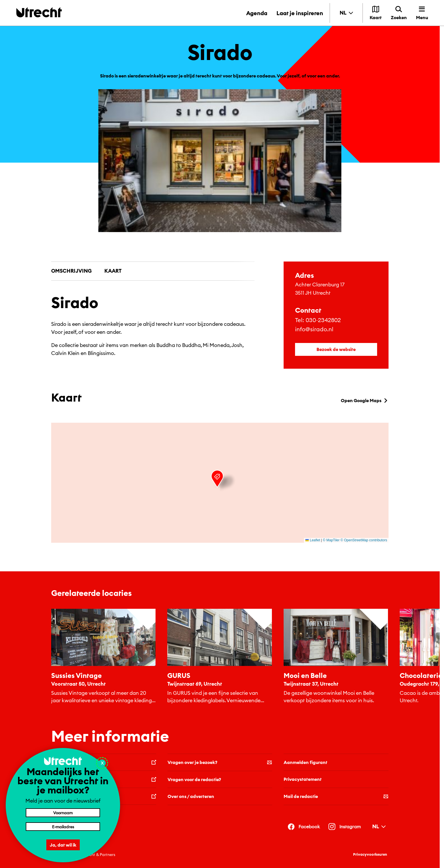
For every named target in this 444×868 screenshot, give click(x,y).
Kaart (113, 271)
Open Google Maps (365, 400)
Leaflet (313, 540)
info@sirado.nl (314, 329)
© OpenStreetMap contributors (364, 540)
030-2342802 (323, 320)
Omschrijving (71, 271)
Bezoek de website (336, 349)
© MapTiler (331, 540)
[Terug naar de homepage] (39, 12)
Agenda (257, 13)
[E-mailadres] (63, 827)
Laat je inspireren (300, 13)
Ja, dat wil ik (63, 845)
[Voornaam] (63, 813)
